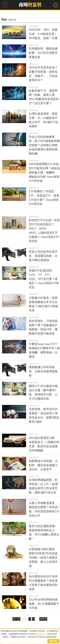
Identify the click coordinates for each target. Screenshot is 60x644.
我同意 (53, 641)
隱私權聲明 (40, 634)
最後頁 (43, 619)
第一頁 (16, 619)
